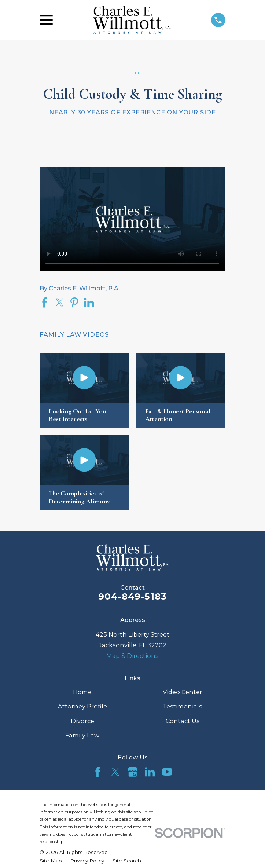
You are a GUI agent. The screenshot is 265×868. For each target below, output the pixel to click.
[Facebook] (98, 772)
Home (82, 692)
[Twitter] (115, 772)
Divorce (82, 721)
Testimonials (183, 706)
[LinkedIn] (150, 772)
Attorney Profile (82, 706)
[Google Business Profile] (133, 772)
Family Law (82, 735)
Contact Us (183, 721)
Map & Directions (132, 656)
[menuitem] (51, 861)
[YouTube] (167, 772)
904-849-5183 (133, 596)
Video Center (183, 692)
